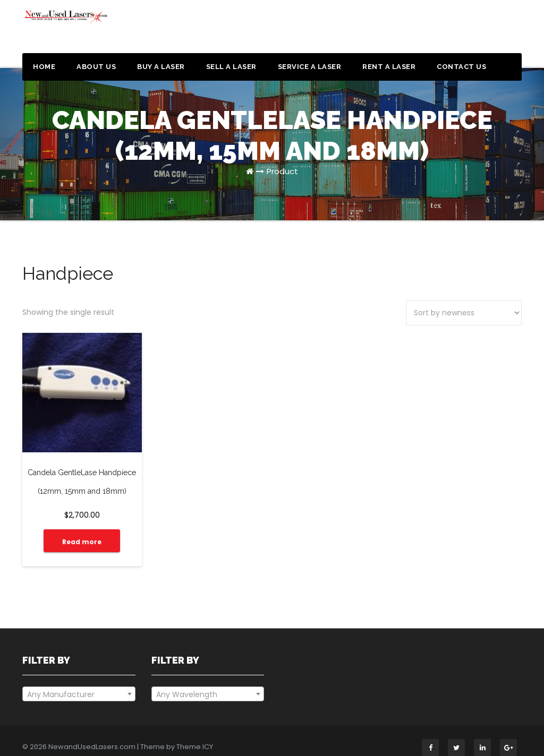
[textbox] (79, 685)
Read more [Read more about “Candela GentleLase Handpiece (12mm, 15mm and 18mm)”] (78, 532)
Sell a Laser (231, 67)
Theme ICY (195, 737)
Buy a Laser (161, 67)
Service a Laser (310, 67)
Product (282, 171)
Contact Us (461, 67)
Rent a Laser (389, 67)
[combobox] (79, 684)
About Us (96, 67)
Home (44, 67)
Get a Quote (481, 31)
